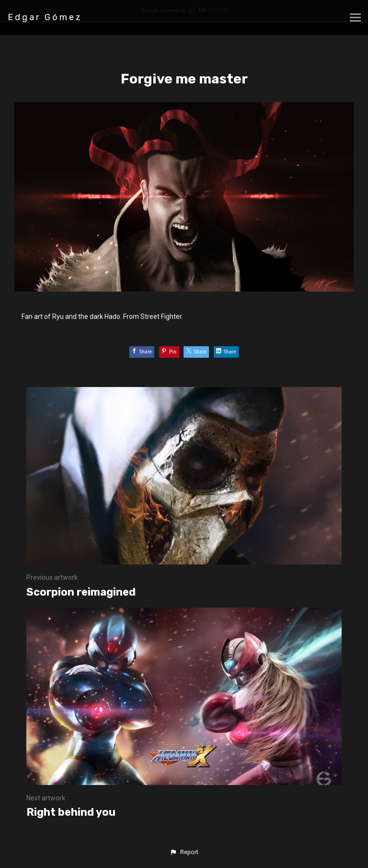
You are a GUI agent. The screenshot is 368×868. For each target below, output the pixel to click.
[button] (184, 852)
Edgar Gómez (45, 17)
